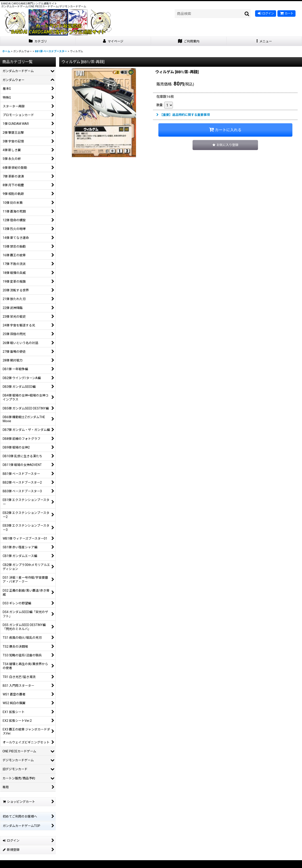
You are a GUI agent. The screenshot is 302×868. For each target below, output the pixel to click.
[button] (264, 41)
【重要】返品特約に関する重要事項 (183, 115)
